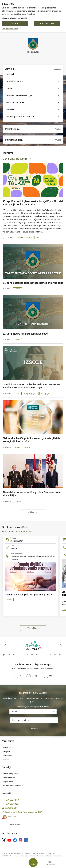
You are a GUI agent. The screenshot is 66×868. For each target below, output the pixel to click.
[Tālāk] (61, 645)
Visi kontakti (15, 824)
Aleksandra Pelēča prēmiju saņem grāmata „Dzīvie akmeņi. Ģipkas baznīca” (31, 440)
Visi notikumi (33, 628)
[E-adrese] (7, 817)
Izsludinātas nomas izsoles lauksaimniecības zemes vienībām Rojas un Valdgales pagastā (32, 386)
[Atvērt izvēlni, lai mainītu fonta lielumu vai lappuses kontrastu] (49, 864)
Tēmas (14, 711)
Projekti (6, 752)
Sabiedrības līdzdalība (24, 238)
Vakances (7, 748)
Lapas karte (8, 782)
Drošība (18, 501)
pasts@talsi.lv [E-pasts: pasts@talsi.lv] (11, 808)
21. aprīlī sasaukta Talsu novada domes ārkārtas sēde (33, 283)
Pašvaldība (8, 756)
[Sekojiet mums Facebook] (15, 840)
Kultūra (18, 447)
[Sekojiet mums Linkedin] (26, 840)
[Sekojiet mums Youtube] (9, 840)
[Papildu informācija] (15, 817)
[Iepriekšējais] (5, 645)
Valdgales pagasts (31, 394)
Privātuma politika (11, 774)
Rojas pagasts (46, 394)
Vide (38, 238)
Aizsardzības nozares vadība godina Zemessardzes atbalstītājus (31, 494)
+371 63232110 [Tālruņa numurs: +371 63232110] (12, 800)
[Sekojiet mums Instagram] (21, 840)
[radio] (18, 676)
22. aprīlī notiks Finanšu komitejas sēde (25, 334)
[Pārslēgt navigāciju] (33, 863)
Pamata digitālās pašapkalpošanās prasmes (29, 595)
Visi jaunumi (33, 512)
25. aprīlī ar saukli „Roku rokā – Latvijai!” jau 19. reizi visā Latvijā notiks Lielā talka (33, 203)
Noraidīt (15, 23)
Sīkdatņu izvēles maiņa (13, 786)
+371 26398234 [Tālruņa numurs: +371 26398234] (12, 804)
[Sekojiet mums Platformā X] (4, 840)
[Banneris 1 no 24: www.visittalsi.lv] (33, 645)
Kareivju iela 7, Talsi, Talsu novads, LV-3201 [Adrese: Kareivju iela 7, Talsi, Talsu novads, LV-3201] (24, 812)
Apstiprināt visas (47, 23)
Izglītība (9, 600)
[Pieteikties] (34, 729)
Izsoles (17, 394)
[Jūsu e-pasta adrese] (34, 720)
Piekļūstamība (9, 778)
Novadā (17, 289)
